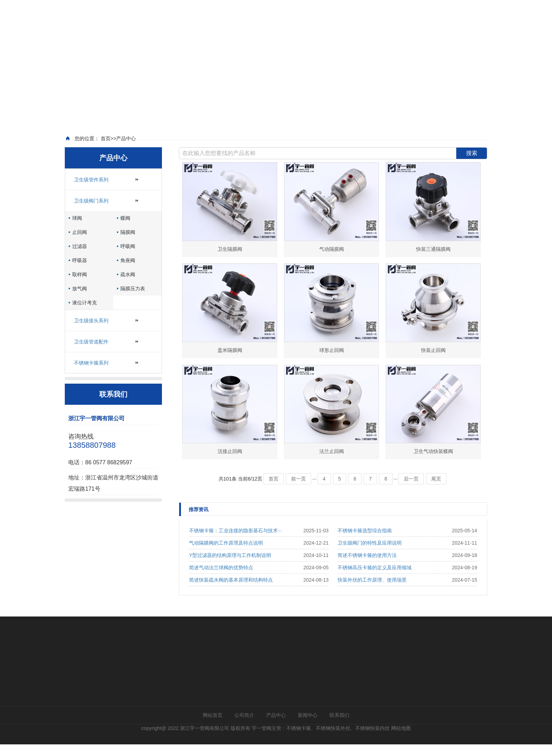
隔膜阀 (128, 243)
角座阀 (128, 272)
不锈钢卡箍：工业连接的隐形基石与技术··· (236, 542)
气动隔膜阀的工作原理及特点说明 (226, 554)
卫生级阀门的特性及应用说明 (370, 554)
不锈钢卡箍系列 (91, 374)
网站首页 (213, 727)
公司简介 (244, 727)
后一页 (411, 490)
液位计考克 (84, 314)
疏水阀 (128, 286)
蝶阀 (125, 229)
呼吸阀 (128, 258)
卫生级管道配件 (91, 353)
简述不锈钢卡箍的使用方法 (367, 567)
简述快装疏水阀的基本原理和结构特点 (231, 591)
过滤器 (80, 258)
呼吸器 (80, 272)
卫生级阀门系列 (91, 212)
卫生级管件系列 (91, 191)
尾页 (436, 490)
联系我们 (339, 727)
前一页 (299, 490)
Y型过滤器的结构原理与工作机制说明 (230, 567)
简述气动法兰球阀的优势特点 (221, 579)
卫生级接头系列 (91, 332)
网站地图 (401, 740)
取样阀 (80, 286)
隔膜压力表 (133, 300)
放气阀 (80, 300)
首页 (274, 490)
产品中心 (276, 727)
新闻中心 (308, 727)
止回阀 (80, 243)
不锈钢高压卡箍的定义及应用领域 (375, 579)
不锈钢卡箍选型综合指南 (365, 542)
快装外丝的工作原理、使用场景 (372, 591)
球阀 (77, 229)
